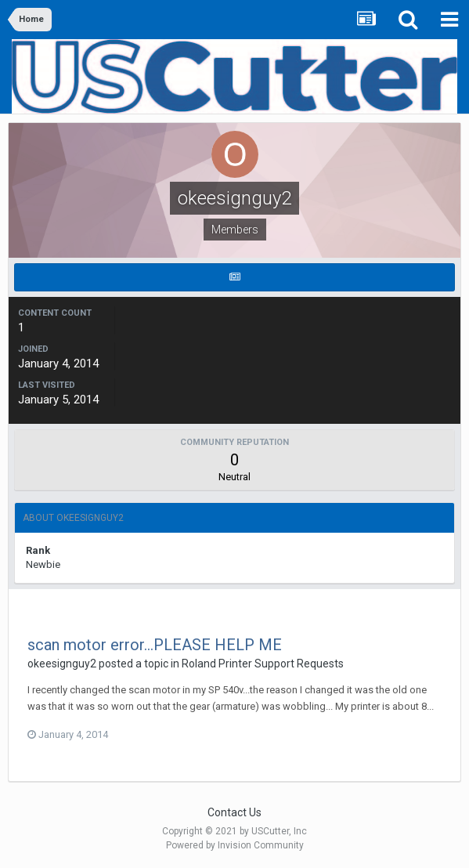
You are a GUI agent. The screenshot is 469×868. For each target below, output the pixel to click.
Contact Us (234, 812)
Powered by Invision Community (235, 845)
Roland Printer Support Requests (263, 664)
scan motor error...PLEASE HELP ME (155, 645)
